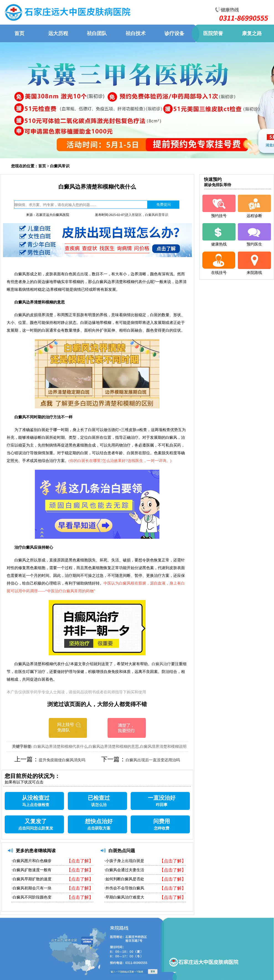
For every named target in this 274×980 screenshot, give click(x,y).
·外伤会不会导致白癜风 (124, 888)
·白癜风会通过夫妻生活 (124, 870)
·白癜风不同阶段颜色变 (32, 897)
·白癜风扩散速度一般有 (32, 870)
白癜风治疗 (161, 664)
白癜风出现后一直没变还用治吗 (153, 760)
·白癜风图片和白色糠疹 (32, 861)
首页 (42, 166)
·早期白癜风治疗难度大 (124, 897)
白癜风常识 (60, 166)
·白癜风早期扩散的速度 (32, 879)
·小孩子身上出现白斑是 (124, 861)
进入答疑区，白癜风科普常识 (147, 215)
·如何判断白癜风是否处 (124, 879)
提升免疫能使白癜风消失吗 (62, 760)
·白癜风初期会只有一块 (32, 888)
